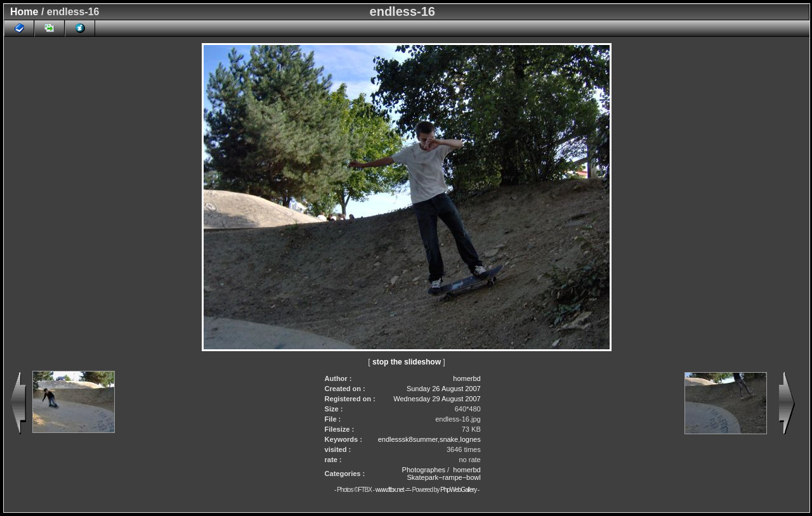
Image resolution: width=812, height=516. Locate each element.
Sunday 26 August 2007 (444, 389)
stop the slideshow (407, 362)
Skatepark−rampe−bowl (444, 477)
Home (24, 12)
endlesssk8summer (408, 439)
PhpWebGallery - (460, 490)
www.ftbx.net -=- (394, 490)
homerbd (467, 378)
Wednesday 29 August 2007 (437, 399)
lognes (470, 439)
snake (449, 439)
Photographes (424, 470)
